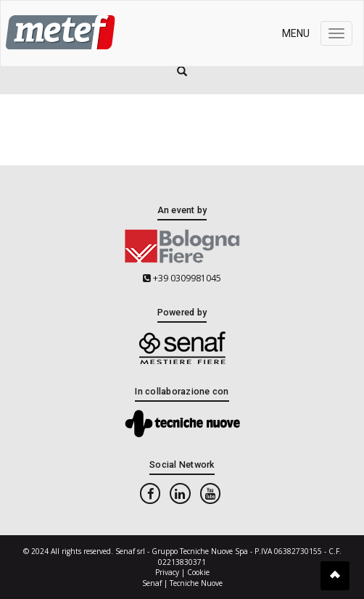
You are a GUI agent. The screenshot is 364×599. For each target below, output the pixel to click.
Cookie (198, 572)
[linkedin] (180, 493)
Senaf (152, 583)
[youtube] (210, 493)
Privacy (167, 572)
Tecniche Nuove (196, 583)
